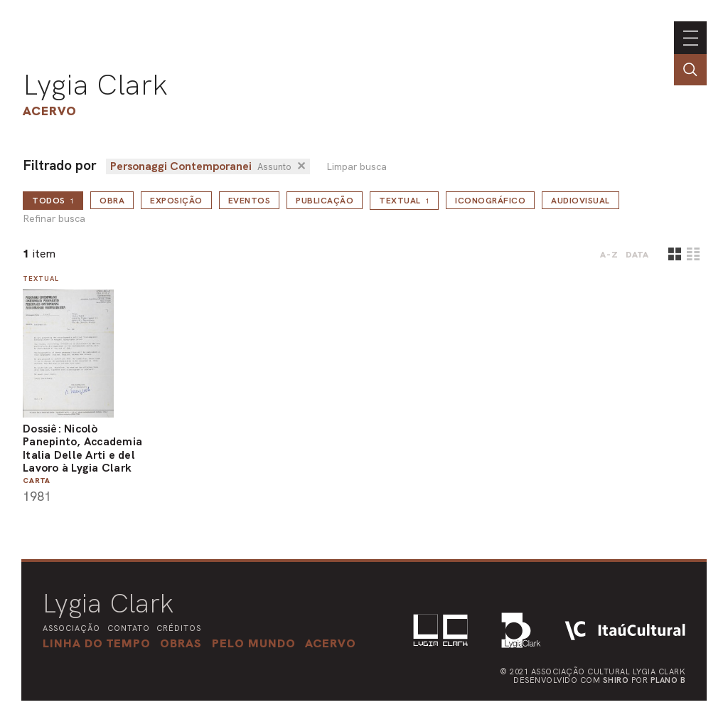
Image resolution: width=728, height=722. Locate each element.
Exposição (176, 201)
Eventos (250, 201)
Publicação (325, 201)
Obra (112, 201)
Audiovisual (580, 201)
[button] (254, 643)
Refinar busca (54, 219)
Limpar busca (357, 167)
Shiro (616, 680)
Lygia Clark (95, 85)
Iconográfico (490, 201)
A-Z (609, 255)
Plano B (668, 680)
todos (53, 201)
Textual (404, 201)
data (637, 255)
